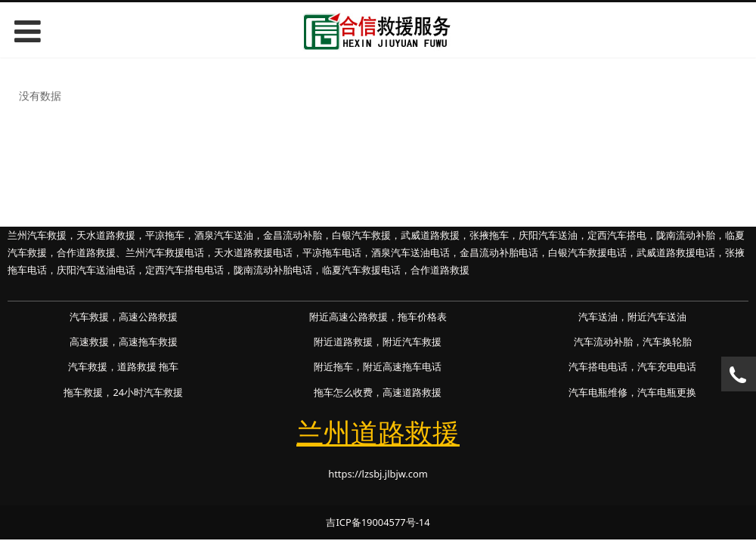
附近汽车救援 (412, 342)
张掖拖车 (489, 235)
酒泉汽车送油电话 (411, 252)
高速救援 (89, 342)
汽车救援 (89, 317)
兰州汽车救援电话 (165, 252)
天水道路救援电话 (253, 252)
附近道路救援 (343, 342)
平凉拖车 (165, 235)
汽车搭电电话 (598, 366)
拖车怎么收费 (343, 392)
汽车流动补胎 (603, 342)
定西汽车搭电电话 (184, 270)
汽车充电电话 (667, 366)
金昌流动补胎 (293, 235)
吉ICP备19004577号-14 (378, 522)
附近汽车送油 (657, 317)
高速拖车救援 (148, 342)
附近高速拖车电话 (402, 366)
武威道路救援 (430, 235)
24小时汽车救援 (148, 392)
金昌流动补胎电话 (499, 252)
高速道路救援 (412, 392)
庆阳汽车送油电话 (96, 270)
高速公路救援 (148, 317)
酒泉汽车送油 (224, 235)
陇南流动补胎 (686, 235)
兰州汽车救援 (37, 235)
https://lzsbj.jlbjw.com (378, 474)
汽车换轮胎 (667, 342)
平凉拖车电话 (332, 252)
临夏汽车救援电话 (361, 270)
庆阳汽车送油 (548, 235)
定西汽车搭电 (617, 235)
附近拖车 (333, 366)
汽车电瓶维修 (598, 392)
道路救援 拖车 (148, 366)
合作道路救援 (86, 252)
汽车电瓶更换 (667, 392)
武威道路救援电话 (676, 252)
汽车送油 (598, 317)
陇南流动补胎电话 (273, 270)
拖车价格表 (422, 317)
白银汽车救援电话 (587, 252)
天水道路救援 (106, 235)
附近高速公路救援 (349, 317)
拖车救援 (83, 392)
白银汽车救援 (361, 235)
